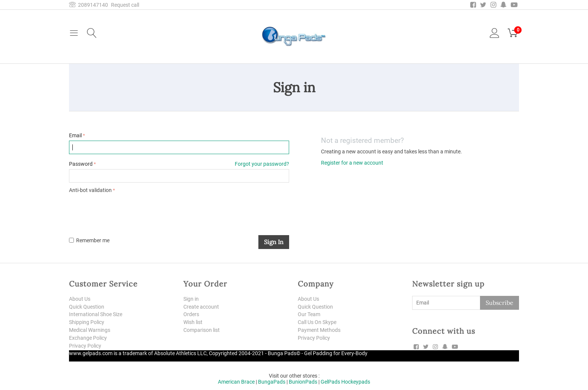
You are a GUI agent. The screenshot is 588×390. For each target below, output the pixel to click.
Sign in (274, 242)
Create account (201, 307)
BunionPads (303, 382)
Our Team (309, 314)
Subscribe (499, 303)
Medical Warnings (90, 330)
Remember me (89, 240)
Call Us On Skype (317, 322)
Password (81, 164)
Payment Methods (319, 330)
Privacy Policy (85, 346)
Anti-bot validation (90, 190)
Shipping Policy (87, 322)
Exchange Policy (88, 338)
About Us (80, 299)
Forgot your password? (262, 164)
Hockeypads (356, 382)
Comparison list (202, 330)
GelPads (330, 382)
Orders (191, 314)
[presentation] (126, 210)
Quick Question (87, 307)
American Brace (236, 382)
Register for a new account (352, 163)
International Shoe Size (96, 314)
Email (75, 135)
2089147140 (88, 5)
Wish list (193, 322)
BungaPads (272, 382)
